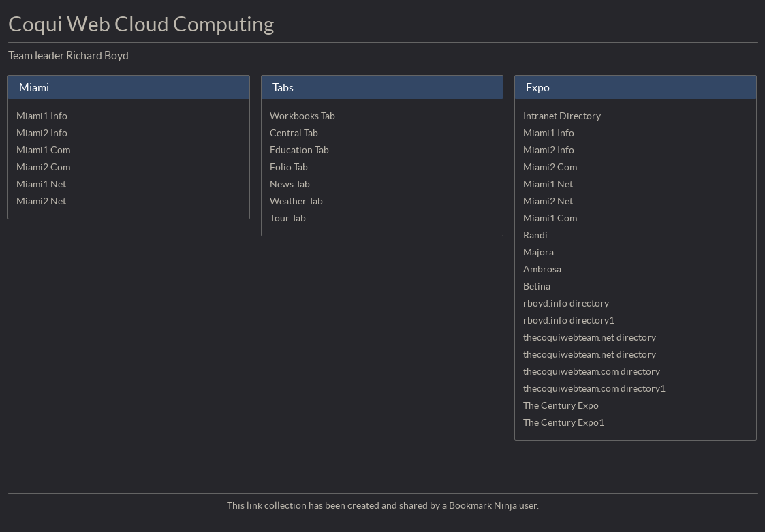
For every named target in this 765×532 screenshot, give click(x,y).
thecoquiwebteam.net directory (590, 337)
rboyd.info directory (566, 303)
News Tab (290, 184)
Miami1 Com (43, 150)
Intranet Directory (562, 116)
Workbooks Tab (302, 116)
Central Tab (294, 133)
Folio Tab (289, 167)
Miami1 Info (42, 116)
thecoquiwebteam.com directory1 (594, 388)
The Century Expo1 (564, 422)
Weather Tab (296, 201)
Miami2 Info (42, 133)
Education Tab (299, 150)
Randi (535, 235)
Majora (538, 252)
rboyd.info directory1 (569, 320)
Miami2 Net (41, 201)
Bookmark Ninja (483, 505)
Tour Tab (288, 218)
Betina (537, 286)
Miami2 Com (43, 167)
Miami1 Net (41, 184)
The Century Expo (561, 405)
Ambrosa (542, 269)
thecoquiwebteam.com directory (592, 371)
